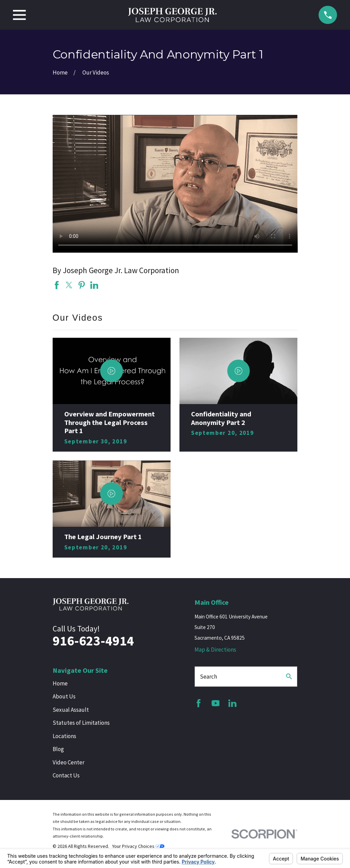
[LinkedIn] (232, 703)
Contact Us (66, 775)
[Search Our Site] (289, 676)
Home (60, 683)
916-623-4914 (93, 641)
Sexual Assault (71, 710)
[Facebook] (199, 703)
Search (208, 677)
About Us (64, 696)
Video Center (69, 762)
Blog (58, 749)
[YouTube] (216, 703)
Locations (64, 736)
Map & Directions (215, 650)
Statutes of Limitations (81, 723)
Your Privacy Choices (138, 846)
